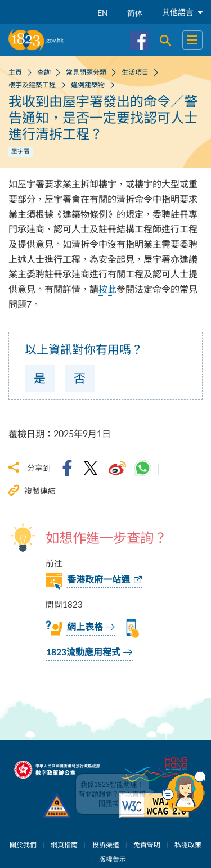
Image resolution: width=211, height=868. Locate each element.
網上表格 (85, 627)
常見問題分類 (86, 72)
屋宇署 (21, 151)
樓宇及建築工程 (32, 84)
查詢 (44, 72)
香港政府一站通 (98, 580)
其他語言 (182, 12)
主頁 (15, 72)
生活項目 (135, 72)
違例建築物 (88, 84)
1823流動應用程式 (83, 653)
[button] (184, 792)
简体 (135, 13)
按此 (107, 289)
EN (103, 13)
